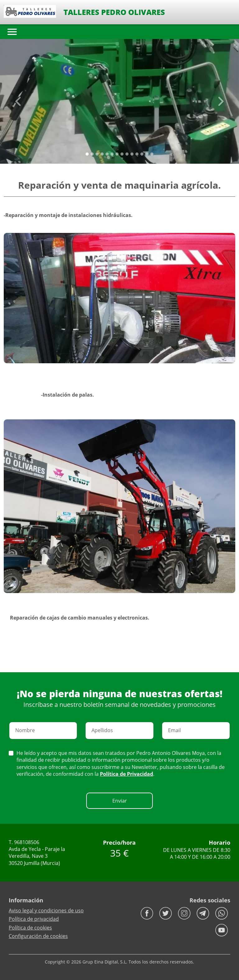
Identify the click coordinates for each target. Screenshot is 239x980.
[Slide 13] (152, 154)
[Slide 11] (142, 154)
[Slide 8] (127, 154)
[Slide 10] (137, 154)
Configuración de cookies (38, 936)
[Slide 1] (92, 154)
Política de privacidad (34, 919)
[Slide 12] (147, 154)
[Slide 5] (112, 154)
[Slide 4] (107, 154)
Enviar (120, 801)
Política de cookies (30, 928)
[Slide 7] (122, 154)
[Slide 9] (132, 154)
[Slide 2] (97, 154)
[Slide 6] (117, 154)
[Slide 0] (87, 154)
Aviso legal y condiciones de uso (46, 910)
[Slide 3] (102, 154)
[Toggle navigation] (12, 32)
